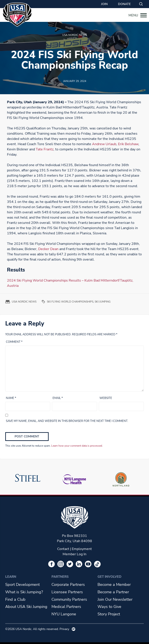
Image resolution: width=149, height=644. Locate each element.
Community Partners (69, 599)
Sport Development (22, 585)
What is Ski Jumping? (24, 592)
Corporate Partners (68, 585)
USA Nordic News (74, 35)
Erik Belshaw (128, 144)
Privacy (64, 629)
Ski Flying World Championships (70, 302)
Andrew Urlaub (104, 144)
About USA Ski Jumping (26, 607)
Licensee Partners (67, 592)
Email (58, 398)
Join (104, 4)
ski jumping (103, 302)
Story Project (109, 614)
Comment (14, 342)
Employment (82, 549)
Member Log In (74, 554)
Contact (63, 549)
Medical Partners (66, 607)
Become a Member (114, 585)
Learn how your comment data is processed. (77, 446)
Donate (124, 4)
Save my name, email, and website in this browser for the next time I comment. (67, 421)
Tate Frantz (45, 149)
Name (11, 398)
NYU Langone (64, 614)
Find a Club (15, 599)
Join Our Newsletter (115, 599)
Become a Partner (113, 592)
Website (106, 398)
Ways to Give (109, 607)
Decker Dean (48, 249)
